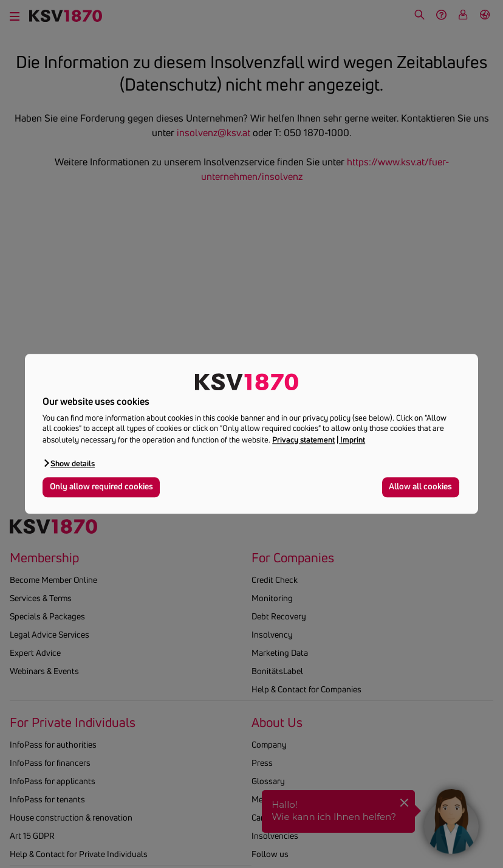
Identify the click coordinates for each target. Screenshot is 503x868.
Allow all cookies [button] (420, 487)
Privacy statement (303, 439)
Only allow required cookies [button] (101, 487)
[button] (69, 463)
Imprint (353, 439)
